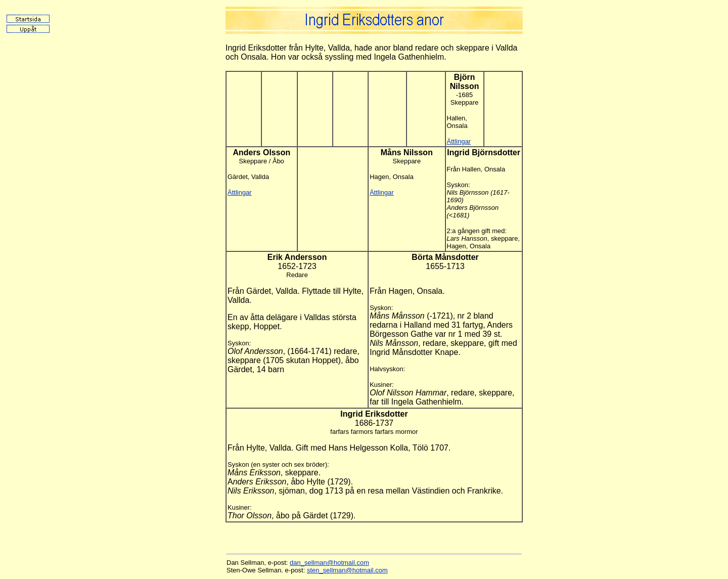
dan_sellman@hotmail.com (329, 563)
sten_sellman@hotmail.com (347, 570)
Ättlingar (459, 141)
